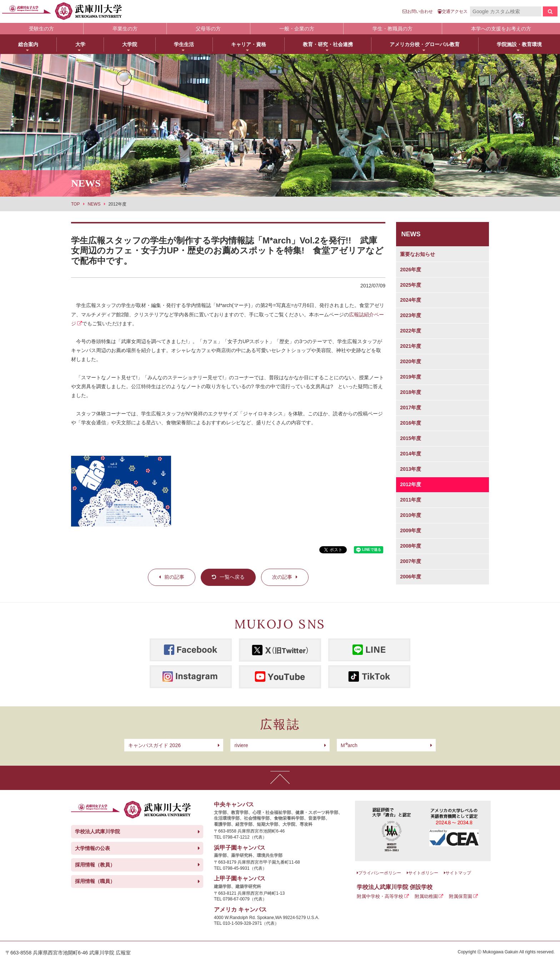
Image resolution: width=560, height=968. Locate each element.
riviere (241, 745)
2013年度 (411, 469)
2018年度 (411, 392)
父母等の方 (208, 29)
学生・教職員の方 (392, 29)
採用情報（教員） (95, 865)
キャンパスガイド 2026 (154, 745)
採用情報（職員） (95, 881)
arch (349, 745)
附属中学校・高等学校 (380, 896)
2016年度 (411, 423)
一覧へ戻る (232, 577)
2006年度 (411, 577)
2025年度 (411, 285)
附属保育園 (461, 896)
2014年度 (411, 454)
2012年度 (411, 484)
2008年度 (411, 546)
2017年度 (411, 408)
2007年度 (411, 561)
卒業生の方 (125, 29)
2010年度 (411, 515)
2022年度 (411, 331)
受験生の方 (41, 29)
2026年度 (411, 270)
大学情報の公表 (92, 848)
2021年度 (411, 346)
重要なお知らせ (417, 254)
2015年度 (411, 438)
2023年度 (411, 315)
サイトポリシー (423, 873)
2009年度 (411, 530)
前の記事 (174, 577)
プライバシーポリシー (380, 873)
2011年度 (411, 500)
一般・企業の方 (297, 29)
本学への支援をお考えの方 (501, 29)
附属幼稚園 (426, 896)
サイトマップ (458, 873)
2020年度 (411, 361)
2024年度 (411, 300)
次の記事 (282, 577)
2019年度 (411, 377)
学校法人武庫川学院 (97, 831)
